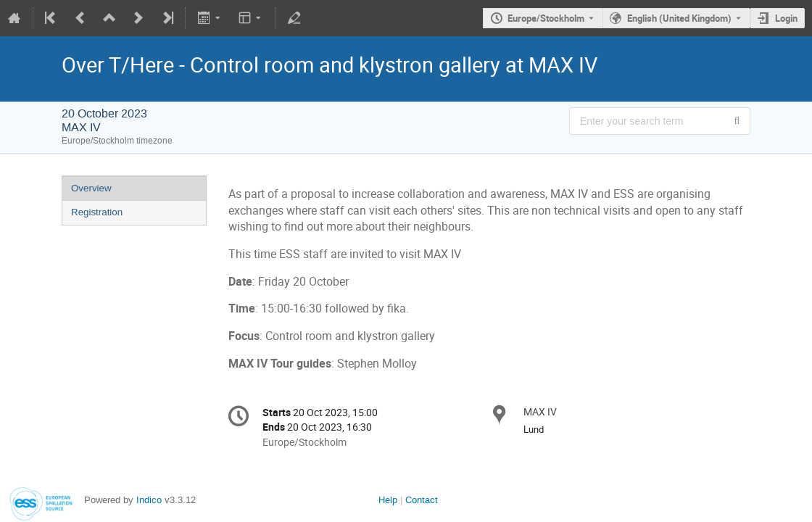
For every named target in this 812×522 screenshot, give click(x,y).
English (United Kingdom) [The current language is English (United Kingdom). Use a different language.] (679, 18)
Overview (91, 188)
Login (786, 18)
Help (388, 500)
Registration (97, 212)
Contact (422, 500)
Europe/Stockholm (546, 18)
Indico (149, 500)
